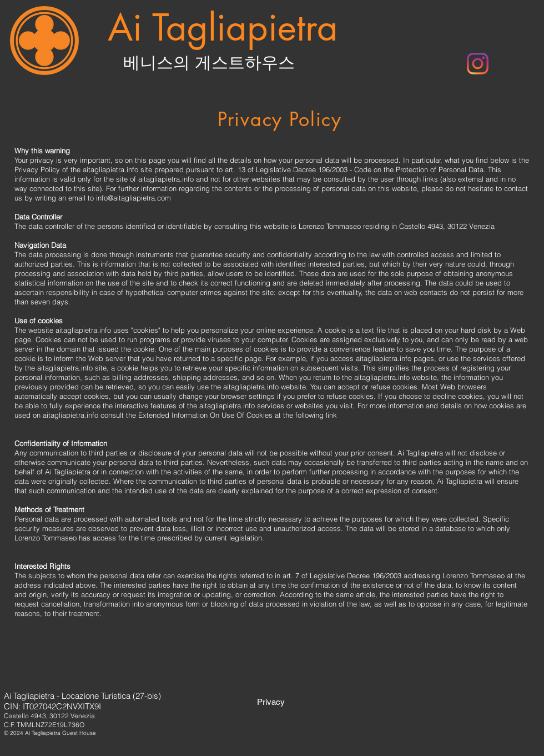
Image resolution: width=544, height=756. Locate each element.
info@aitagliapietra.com (134, 198)
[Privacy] (271, 702)
